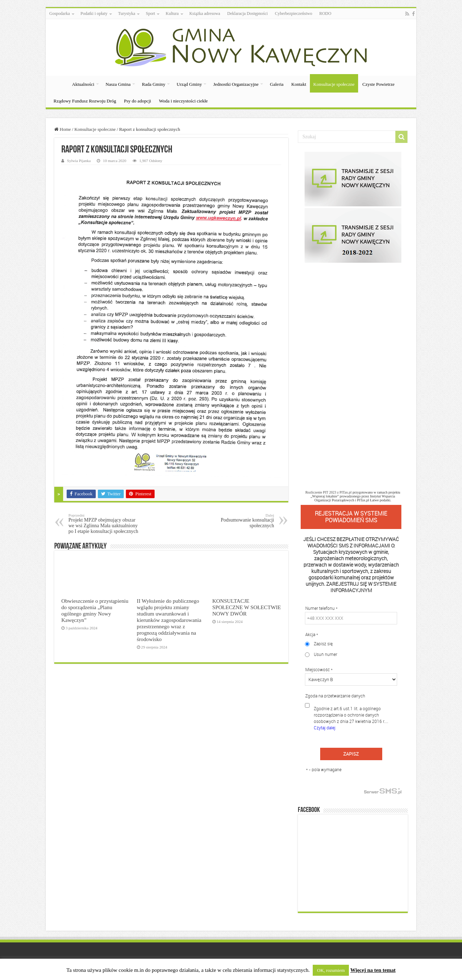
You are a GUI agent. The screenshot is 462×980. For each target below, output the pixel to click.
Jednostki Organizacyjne (236, 84)
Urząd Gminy (189, 84)
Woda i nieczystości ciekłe (183, 101)
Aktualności (83, 84)
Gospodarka (60, 13)
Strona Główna (59, 83)
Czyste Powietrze (378, 84)
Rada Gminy (154, 84)
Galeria (277, 84)
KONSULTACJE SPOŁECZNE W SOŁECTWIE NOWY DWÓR (247, 607)
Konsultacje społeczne (334, 84)
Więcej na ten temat (373, 970)
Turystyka (127, 13)
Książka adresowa (205, 13)
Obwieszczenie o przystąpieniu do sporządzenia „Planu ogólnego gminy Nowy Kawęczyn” (95, 610)
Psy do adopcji (138, 101)
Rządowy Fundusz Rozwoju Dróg (85, 101)
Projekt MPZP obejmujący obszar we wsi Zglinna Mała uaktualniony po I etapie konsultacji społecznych (105, 524)
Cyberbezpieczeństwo (293, 13)
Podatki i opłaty (94, 13)
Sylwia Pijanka (79, 161)
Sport (150, 13)
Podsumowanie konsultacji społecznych (238, 521)
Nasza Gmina (118, 84)
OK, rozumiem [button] (331, 970)
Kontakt (299, 84)
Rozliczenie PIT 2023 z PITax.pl (328, 492)
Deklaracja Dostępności (247, 13)
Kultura (172, 13)
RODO (325, 13)
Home (63, 129)
